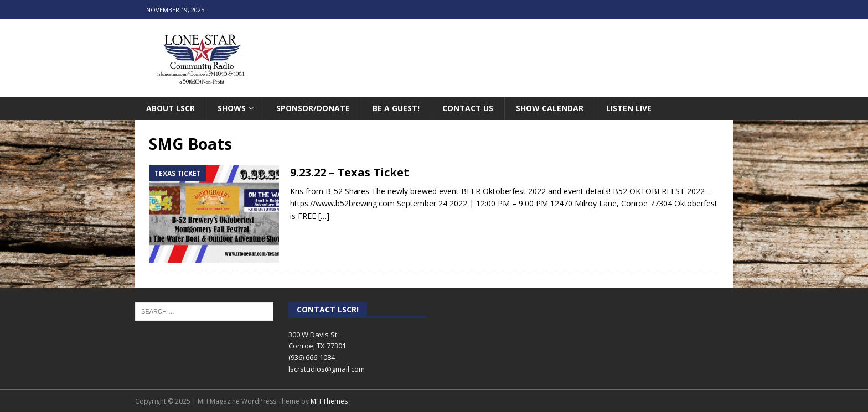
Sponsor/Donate (313, 108)
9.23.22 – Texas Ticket (350, 172)
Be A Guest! (396, 108)
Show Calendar (550, 108)
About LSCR (170, 108)
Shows (232, 108)
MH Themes (329, 401)
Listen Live (629, 108)
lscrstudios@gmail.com (327, 369)
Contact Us (468, 108)
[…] (324, 216)
